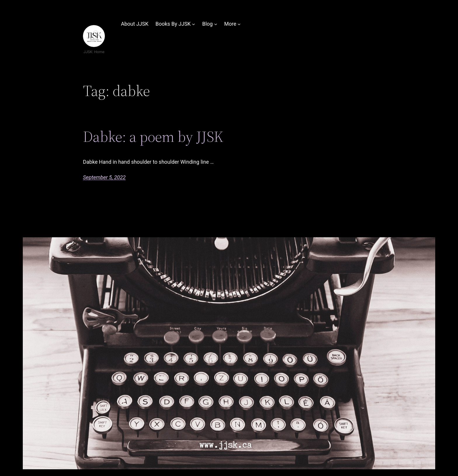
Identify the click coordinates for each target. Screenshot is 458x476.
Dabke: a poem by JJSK (153, 137)
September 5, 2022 (104, 177)
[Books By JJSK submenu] (194, 24)
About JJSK (135, 24)
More (230, 24)
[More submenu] (239, 24)
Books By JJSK (173, 24)
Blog (207, 24)
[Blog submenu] (216, 24)
